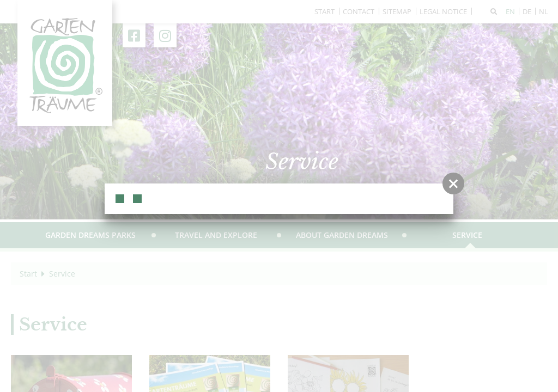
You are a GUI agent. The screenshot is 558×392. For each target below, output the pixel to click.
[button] (453, 183)
